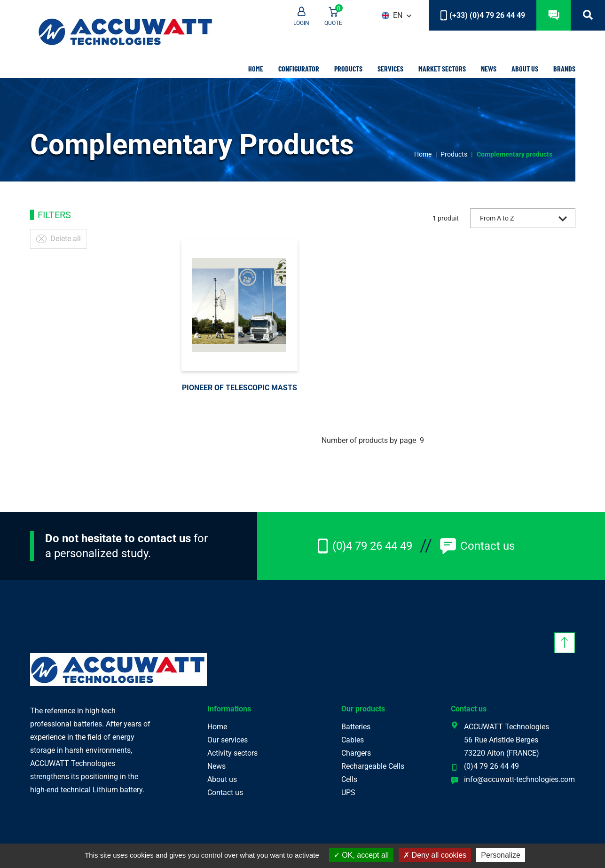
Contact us (477, 546)
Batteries (356, 727)
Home (256, 68)
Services (390, 68)
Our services (228, 740)
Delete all (59, 239)
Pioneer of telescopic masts (240, 388)
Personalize (501, 855)
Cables (353, 740)
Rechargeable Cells (373, 766)
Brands (564, 68)
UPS (348, 793)
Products (348, 68)
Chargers (356, 753)
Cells (349, 779)
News (489, 68)
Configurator (299, 68)
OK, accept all (361, 855)
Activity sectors (232, 753)
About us (525, 68)
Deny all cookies (435, 855)
